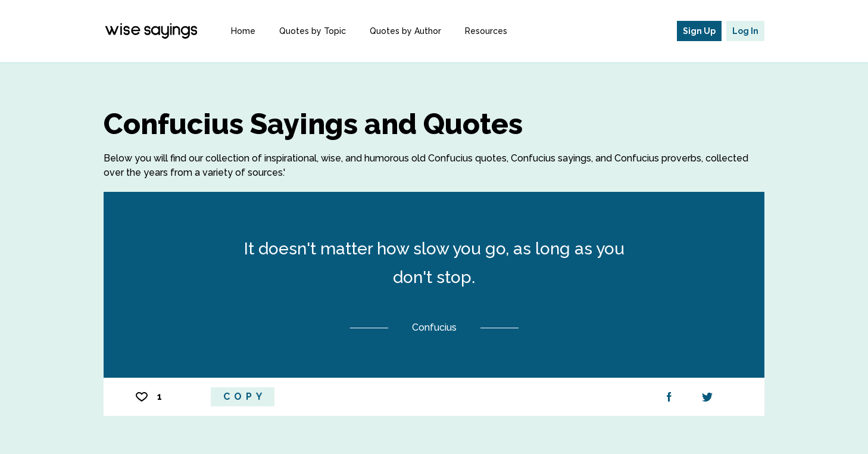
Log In (745, 31)
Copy (245, 397)
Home (243, 31)
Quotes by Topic (313, 31)
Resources (486, 31)
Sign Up (699, 31)
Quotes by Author (405, 31)
